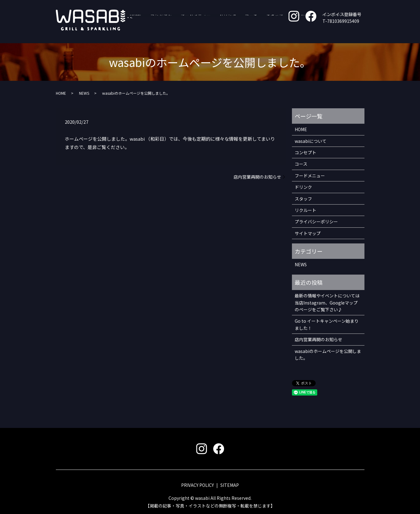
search (360, 34)
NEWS (84, 93)
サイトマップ (308, 233)
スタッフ (282, 33)
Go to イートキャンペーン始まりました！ (327, 324)
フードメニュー (216, 33)
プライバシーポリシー (316, 222)
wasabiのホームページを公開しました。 (328, 354)
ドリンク (244, 33)
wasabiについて (337, 33)
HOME (164, 33)
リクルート (306, 33)
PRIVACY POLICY (198, 485)
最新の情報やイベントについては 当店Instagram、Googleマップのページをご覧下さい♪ (327, 303)
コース (263, 33)
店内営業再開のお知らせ (257, 177)
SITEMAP (230, 485)
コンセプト (185, 33)
